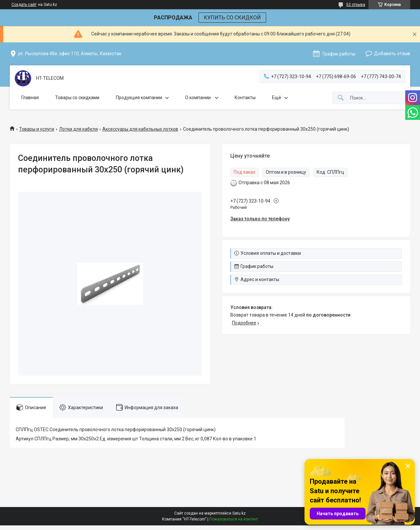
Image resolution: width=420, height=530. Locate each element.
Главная (30, 98)
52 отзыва (356, 5)
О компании (198, 98)
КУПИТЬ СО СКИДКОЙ (232, 18)
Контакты (245, 98)
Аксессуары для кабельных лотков (140, 129)
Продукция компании (139, 98)
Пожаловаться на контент (234, 519)
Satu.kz (239, 513)
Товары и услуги (37, 129)
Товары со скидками (77, 98)
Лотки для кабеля (78, 129)
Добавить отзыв (392, 54)
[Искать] (341, 98)
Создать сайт (24, 5)
